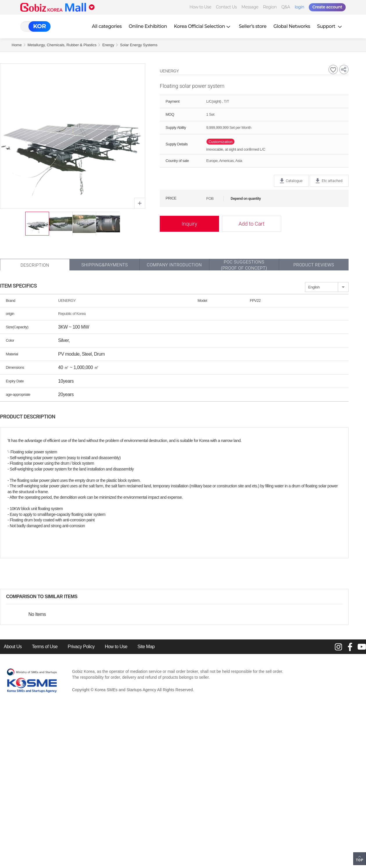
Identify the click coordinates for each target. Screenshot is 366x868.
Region (270, 7)
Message (250, 7)
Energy (108, 45)
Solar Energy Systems (139, 45)
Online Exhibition (148, 26)
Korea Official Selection (203, 26)
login (299, 7)
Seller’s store (253, 26)
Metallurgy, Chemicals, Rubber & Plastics (62, 45)
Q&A (286, 7)
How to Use (200, 7)
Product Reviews (314, 265)
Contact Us (226, 7)
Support (330, 26)
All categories (107, 26)
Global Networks (292, 26)
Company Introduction (174, 265)
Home (17, 45)
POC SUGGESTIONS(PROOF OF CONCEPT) (244, 265)
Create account (327, 7)
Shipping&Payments (105, 265)
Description (35, 265)
